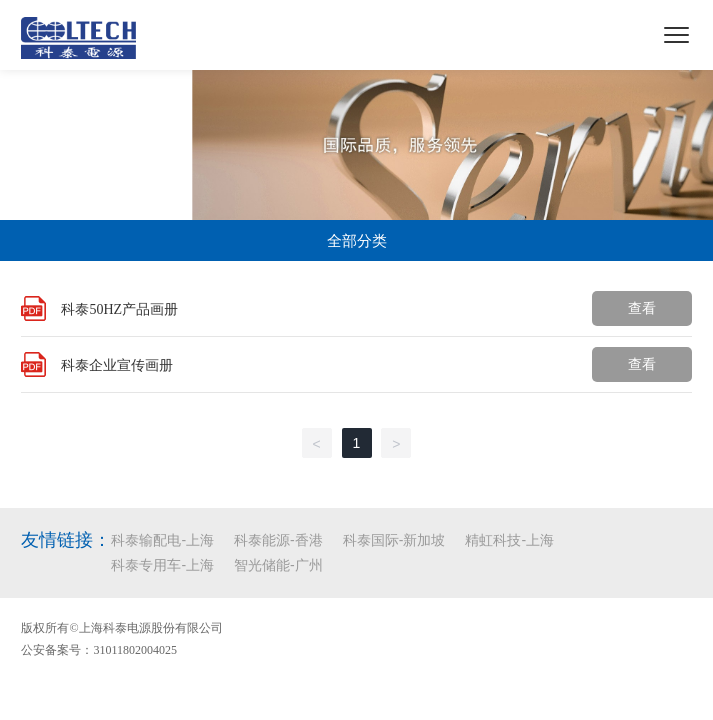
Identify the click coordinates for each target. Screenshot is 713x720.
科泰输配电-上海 (162, 540)
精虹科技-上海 (509, 540)
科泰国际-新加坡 (394, 540)
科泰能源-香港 (278, 540)
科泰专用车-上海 (162, 565)
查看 (642, 308)
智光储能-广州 (278, 565)
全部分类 (357, 240)
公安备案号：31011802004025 (99, 650)
